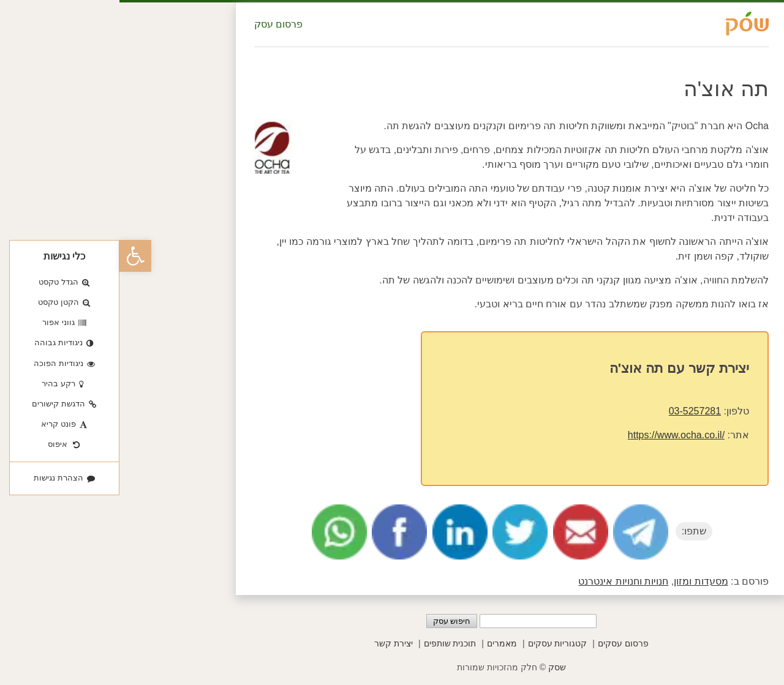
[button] (16, 256)
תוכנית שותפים (331, 643)
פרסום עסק (159, 24)
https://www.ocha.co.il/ (557, 435)
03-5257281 (575, 411)
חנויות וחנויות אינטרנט (504, 581)
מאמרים (383, 643)
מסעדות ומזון (581, 581)
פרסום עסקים (504, 643)
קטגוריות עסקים (438, 643)
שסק (438, 667)
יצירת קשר (274, 643)
